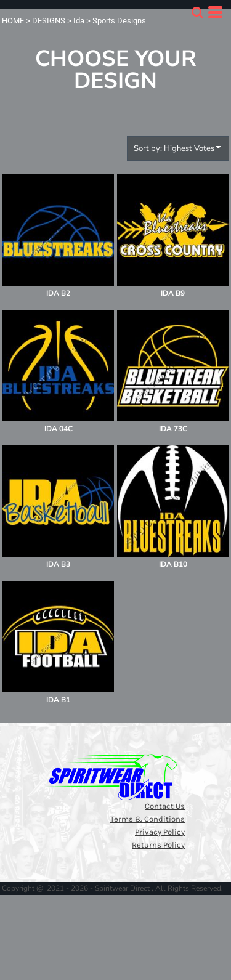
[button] (197, 12)
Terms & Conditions (148, 819)
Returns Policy (158, 845)
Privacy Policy (160, 832)
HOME (13, 21)
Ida (79, 21)
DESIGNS (49, 21)
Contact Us (165, 806)
